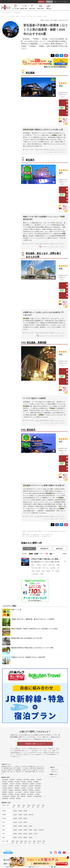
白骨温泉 (5, 786)
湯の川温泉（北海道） (29, 779)
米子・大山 (46, 568)
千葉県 (20, 815)
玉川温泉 (37, 794)
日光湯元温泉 (6, 796)
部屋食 (48, 571)
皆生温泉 (53, 568)
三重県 (30, 826)
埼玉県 (15, 815)
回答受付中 (44, 549)
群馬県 (20, 811)
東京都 (25, 815)
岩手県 (24, 806)
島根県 (20, 834)
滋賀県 (15, 830)
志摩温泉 (29, 796)
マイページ (58, 2)
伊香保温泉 (5, 784)
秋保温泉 (11, 782)
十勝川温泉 (19, 779)
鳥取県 (58, 565)
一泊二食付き (35, 574)
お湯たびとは (54, 769)
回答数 (36, 554)
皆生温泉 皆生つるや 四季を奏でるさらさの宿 (43, 255)
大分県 (30, 842)
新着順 (31, 554)
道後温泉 (11, 792)
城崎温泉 (25, 790)
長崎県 (22, 842)
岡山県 (25, 834)
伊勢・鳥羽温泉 (21, 796)
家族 (33, 565)
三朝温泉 (26, 792)
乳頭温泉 (39, 779)
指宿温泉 (18, 798)
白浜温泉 (37, 790)
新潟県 (25, 818)
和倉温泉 (17, 788)
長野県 (20, 818)
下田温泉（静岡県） (8, 788)
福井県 (25, 822)
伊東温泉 (31, 786)
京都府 (20, 830)
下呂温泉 (5, 790)
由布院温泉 (5, 798)
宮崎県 (34, 842)
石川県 (20, 822)
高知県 (30, 837)
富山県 (15, 822)
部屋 (42, 574)
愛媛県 (25, 837)
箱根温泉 (13, 796)
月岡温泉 (11, 786)
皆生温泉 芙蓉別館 (37, 342)
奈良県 (36, 830)
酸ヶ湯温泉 (30, 794)
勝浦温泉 (5, 792)
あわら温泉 (30, 788)
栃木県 (15, 811)
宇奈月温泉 (37, 788)
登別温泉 (12, 779)
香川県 (20, 837)
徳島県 (15, 837)
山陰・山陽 (51, 565)
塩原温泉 (32, 784)
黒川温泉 (17, 794)
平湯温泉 (11, 790)
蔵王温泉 (23, 782)
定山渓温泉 (5, 779)
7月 (58, 568)
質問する (49, 2)
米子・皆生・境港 (36, 568)
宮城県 (29, 806)
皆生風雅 (30, 73)
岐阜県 (20, 826)
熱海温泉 (12, 798)
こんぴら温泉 (18, 792)
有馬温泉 (31, 790)
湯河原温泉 (24, 786)
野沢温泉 (38, 784)
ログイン (65, 2)
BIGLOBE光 (10, 867)
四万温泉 (18, 784)
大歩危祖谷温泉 (37, 796)
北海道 (14, 806)
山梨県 (15, 818)
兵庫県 (30, 830)
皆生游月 (30, 160)
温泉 (33, 571)
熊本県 (26, 842)
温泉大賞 (53, 867)
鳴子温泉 (5, 782)
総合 (51, 554)
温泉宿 (57, 571)
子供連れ (39, 565)
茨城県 (25, 811)
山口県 (36, 834)
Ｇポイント (54, 776)
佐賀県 (17, 842)
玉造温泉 (32, 792)
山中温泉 (23, 788)
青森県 (19, 806)
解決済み (60, 549)
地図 (62, 97)
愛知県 (25, 826)
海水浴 (38, 571)
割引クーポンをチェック (63, 121)
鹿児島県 (39, 842)
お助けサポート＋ (34, 867)
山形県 (38, 806)
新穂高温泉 (18, 790)
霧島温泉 (23, 794)
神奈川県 (31, 815)
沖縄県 (44, 842)
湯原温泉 (5, 794)
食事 (43, 571)
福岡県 (13, 842)
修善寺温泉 (38, 786)
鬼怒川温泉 (25, 784)
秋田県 (34, 806)
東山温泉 (17, 782)
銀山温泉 (30, 782)
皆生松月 (31, 430)
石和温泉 (17, 786)
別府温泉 (11, 794)
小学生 (45, 565)
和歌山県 (41, 830)
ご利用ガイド (54, 772)
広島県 (30, 834)
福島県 (43, 806)
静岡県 (15, 826)
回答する (41, 2)
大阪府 (25, 830)
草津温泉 (36, 782)
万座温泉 (12, 784)
